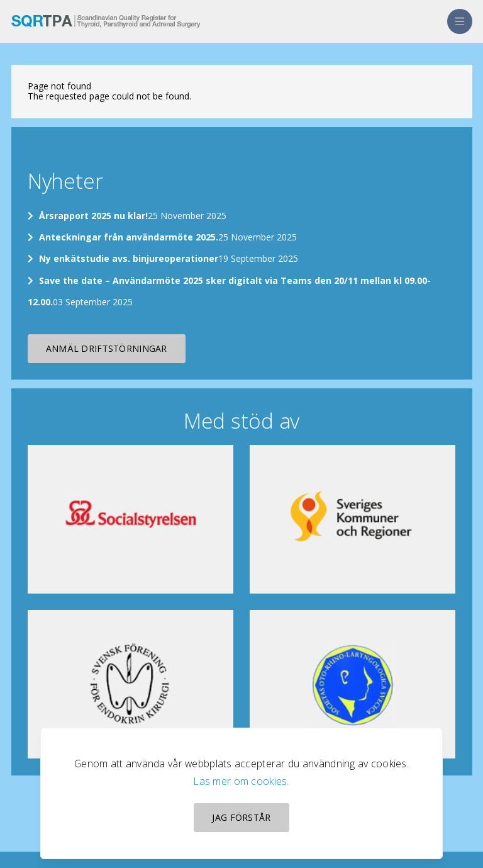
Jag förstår (241, 817)
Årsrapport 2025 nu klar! (93, 216)
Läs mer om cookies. (241, 781)
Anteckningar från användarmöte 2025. (129, 237)
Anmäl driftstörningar (107, 348)
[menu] (460, 21)
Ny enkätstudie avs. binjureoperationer (129, 258)
